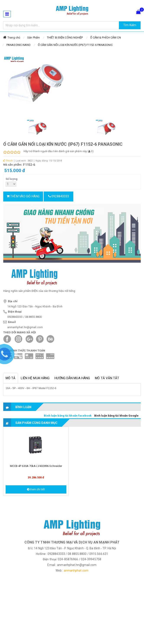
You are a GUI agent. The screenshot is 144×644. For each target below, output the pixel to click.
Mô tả (11, 378)
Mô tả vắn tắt (107, 378)
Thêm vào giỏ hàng (23, 196)
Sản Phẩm (34, 38)
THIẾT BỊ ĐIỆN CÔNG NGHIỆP (65, 38)
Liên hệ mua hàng (35, 378)
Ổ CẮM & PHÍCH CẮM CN (106, 38)
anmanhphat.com (76, 570)
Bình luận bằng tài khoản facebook (68, 416)
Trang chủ (14, 38)
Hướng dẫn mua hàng (72, 378)
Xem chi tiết (36, 489)
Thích (8, 161)
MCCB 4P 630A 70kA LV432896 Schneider (36, 466)
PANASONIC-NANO (18, 45)
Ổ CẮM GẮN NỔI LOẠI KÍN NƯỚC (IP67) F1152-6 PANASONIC (75, 45)
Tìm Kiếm (130, 25)
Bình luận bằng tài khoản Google (116, 416)
